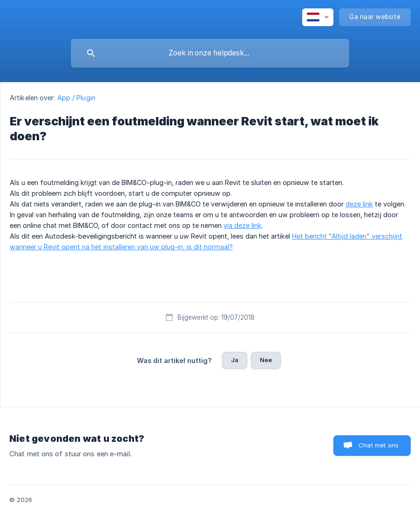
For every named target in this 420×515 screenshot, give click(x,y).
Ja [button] (235, 360)
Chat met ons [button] (379, 445)
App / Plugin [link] (76, 98)
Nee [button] (266, 360)
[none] (318, 17)
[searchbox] (210, 53)
